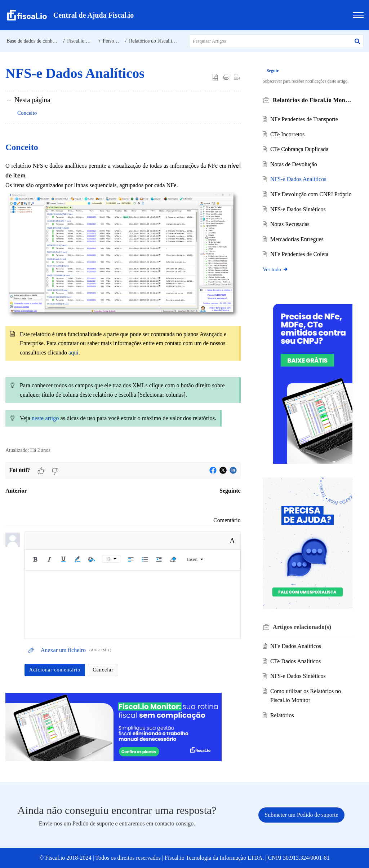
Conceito (27, 113)
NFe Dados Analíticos (296, 649)
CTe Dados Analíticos (296, 664)
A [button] (232, 541)
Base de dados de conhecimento (39, 41)
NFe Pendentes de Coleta (300, 263)
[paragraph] (123, 290)
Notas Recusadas (291, 233)
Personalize (114, 41)
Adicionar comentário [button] (55, 670)
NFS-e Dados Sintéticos (299, 218)
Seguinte (230, 491)
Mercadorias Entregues (298, 248)
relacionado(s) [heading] (303, 630)
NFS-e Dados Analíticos (299, 179)
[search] (277, 41)
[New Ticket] (301, 815)
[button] (357, 41)
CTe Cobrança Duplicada (300, 149)
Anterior (16, 491)
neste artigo (45, 418)
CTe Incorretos (288, 134)
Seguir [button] (274, 71)
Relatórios (283, 718)
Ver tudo (277, 279)
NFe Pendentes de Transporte (305, 119)
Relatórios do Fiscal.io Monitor (161, 41)
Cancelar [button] (103, 670)
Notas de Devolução (294, 164)
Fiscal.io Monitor (85, 41)
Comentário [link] (227, 520)
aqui (74, 353)
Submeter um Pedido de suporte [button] (301, 815)
